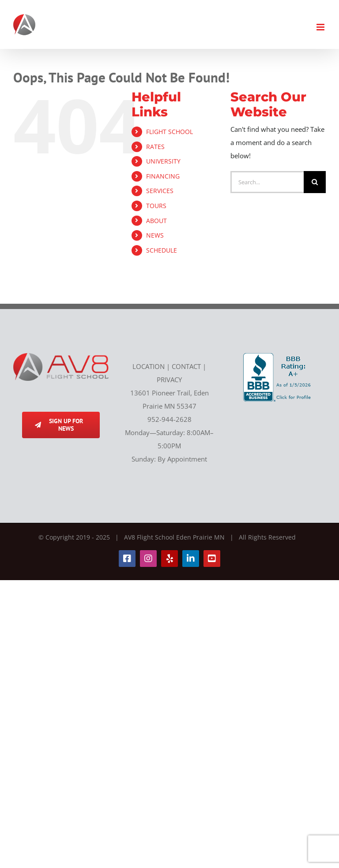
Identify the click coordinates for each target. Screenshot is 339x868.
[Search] (315, 182)
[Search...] (267, 182)
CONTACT (186, 366)
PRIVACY (169, 380)
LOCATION (149, 366)
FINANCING (163, 176)
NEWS (155, 235)
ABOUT (156, 221)
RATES (155, 147)
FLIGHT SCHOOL (169, 132)
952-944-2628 (169, 419)
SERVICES (160, 191)
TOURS (156, 206)
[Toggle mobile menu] (321, 27)
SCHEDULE (162, 250)
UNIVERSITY (163, 161)
